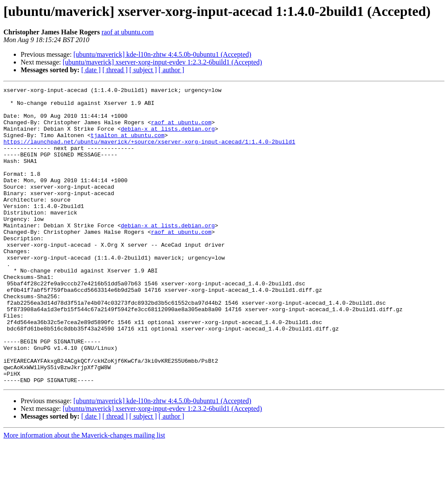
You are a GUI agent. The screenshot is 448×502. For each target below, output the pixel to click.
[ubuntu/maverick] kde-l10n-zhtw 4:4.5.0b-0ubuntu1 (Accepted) (163, 54)
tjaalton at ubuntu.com (128, 145)
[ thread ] (115, 70)
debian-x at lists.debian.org (168, 138)
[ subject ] (143, 70)
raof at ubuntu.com (127, 32)
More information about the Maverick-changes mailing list (84, 494)
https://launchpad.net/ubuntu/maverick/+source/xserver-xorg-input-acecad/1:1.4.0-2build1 (149, 153)
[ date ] (91, 70)
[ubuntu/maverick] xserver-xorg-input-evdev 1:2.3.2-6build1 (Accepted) (163, 62)
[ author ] (172, 70)
